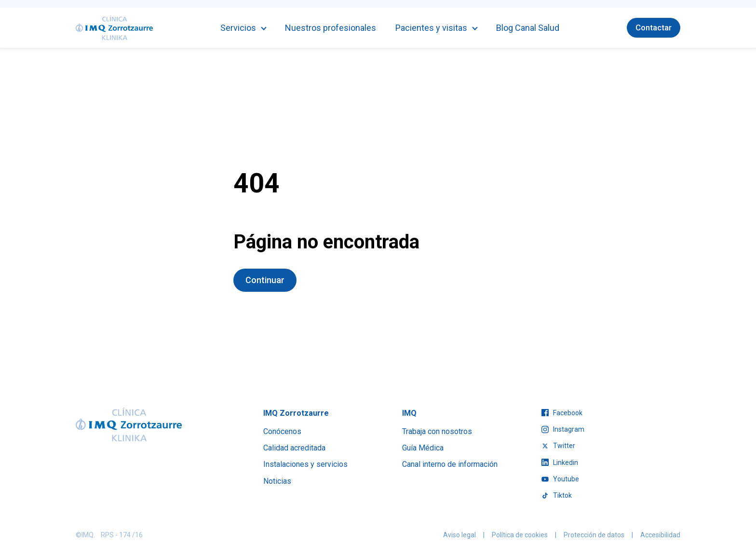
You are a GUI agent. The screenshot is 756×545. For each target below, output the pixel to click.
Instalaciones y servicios (305, 464)
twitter (558, 446)
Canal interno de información (450, 464)
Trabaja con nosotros (437, 431)
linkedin (560, 463)
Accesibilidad (660, 535)
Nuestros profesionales (331, 28)
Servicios (238, 28)
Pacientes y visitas (431, 28)
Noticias (277, 481)
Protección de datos (594, 535)
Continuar (265, 280)
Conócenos (282, 431)
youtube (560, 479)
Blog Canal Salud (528, 28)
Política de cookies (520, 535)
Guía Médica (423, 448)
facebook (562, 413)
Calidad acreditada (294, 448)
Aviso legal (459, 535)
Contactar (654, 27)
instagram (563, 429)
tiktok (557, 495)
